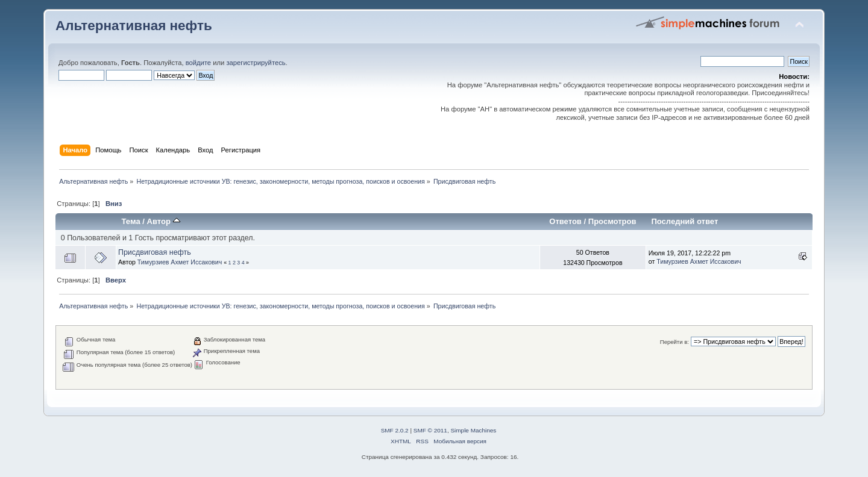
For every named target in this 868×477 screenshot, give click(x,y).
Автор (164, 221)
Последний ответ (684, 221)
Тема (131, 221)
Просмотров (612, 221)
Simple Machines (473, 430)
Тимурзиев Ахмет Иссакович (180, 262)
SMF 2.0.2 (395, 430)
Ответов (565, 221)
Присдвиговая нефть (155, 252)
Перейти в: (675, 342)
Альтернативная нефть (134, 26)
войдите (198, 63)
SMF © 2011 (430, 430)
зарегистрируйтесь (256, 63)
